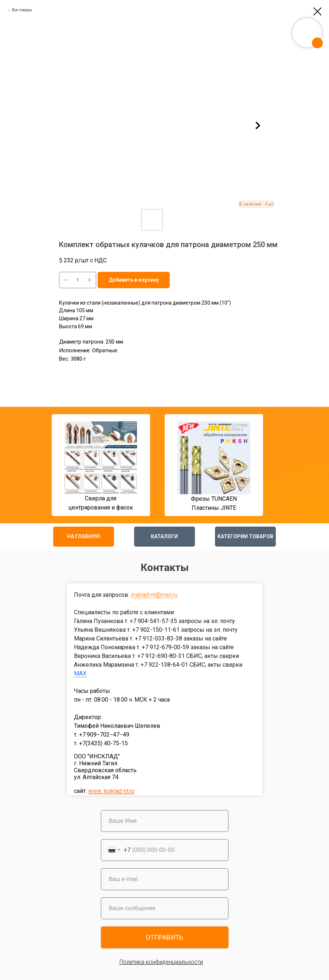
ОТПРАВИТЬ (164, 937)
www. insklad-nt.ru (111, 791)
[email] (165, 879)
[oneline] (165, 908)
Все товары (22, 10)
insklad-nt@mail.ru (154, 595)
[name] (165, 821)
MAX (80, 673)
